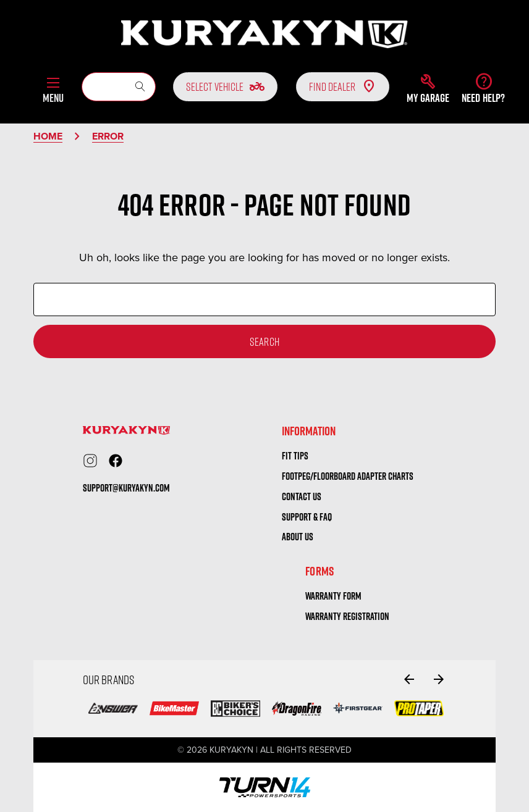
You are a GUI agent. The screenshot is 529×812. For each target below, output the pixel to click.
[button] (428, 88)
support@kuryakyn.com (126, 488)
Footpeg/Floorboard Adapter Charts (348, 476)
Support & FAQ (307, 517)
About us (298, 537)
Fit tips (295, 456)
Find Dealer (343, 86)
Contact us (302, 496)
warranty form (333, 596)
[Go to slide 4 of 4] (409, 679)
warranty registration (347, 616)
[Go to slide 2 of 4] (439, 679)
